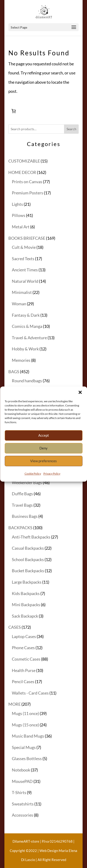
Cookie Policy (33, 480)
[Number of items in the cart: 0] (14, 111)
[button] (80, 399)
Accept (44, 442)
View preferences (43, 467)
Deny (43, 455)
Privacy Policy (52, 480)
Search (71, 129)
